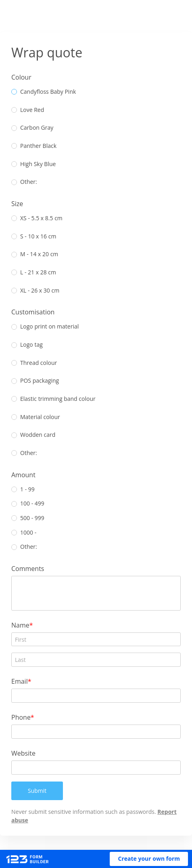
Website (27, 753)
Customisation (36, 312)
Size (20, 203)
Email (23, 681)
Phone (24, 717)
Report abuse (33, 820)
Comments (31, 568)
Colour (25, 77)
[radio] (17, 92)
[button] (149, 859)
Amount (27, 475)
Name (24, 625)
